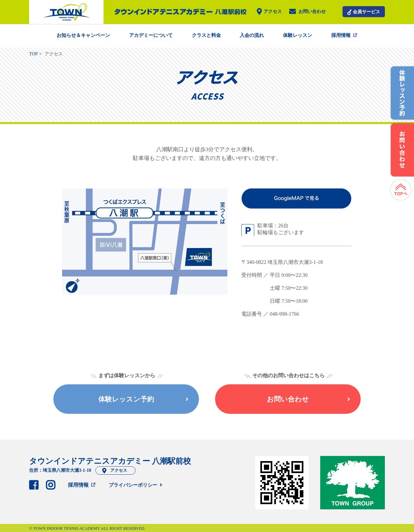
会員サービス (366, 12)
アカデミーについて (151, 35)
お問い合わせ (312, 12)
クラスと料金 (206, 35)
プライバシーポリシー (133, 485)
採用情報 (341, 35)
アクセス (273, 12)
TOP (33, 54)
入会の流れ (252, 35)
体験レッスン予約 (143, 399)
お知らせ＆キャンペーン (83, 35)
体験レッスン (298, 35)
